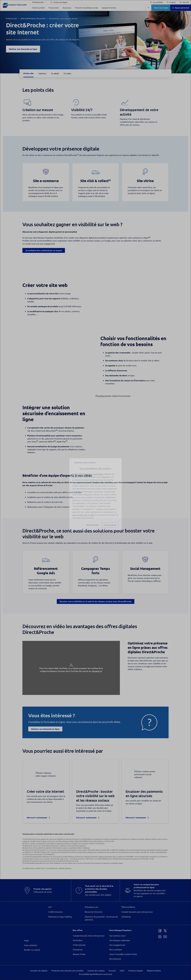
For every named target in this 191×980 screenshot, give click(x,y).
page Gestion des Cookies (83, 510)
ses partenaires (97, 470)
